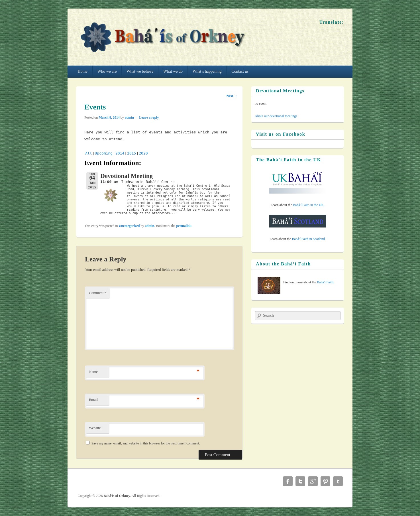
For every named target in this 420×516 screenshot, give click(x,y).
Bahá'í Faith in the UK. (309, 205)
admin (130, 117)
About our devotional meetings (276, 116)
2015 (131, 153)
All (88, 153)
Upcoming (104, 153)
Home (83, 71)
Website (95, 428)
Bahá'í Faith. (326, 282)
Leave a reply (149, 117)
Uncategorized (129, 226)
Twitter (300, 481)
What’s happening (207, 71)
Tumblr (338, 481)
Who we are (107, 71)
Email (93, 400)
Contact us (240, 71)
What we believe (140, 71)
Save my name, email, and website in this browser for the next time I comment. (146, 443)
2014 (120, 153)
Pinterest (325, 481)
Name (93, 372)
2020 (143, 153)
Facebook (288, 481)
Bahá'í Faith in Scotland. (309, 239)
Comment (98, 293)
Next (232, 96)
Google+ (313, 481)
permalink (184, 226)
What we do (173, 71)
